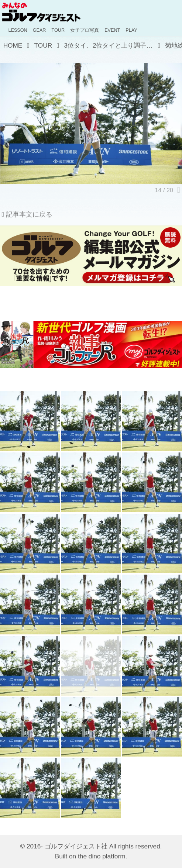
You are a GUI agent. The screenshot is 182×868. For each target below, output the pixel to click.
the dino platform (102, 856)
